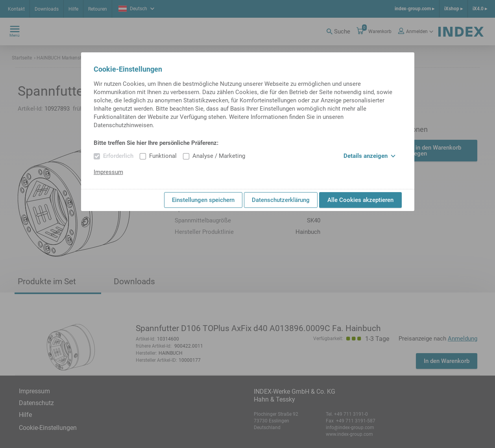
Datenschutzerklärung (281, 200)
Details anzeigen (369, 156)
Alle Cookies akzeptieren (360, 200)
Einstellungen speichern (203, 200)
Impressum (108, 172)
